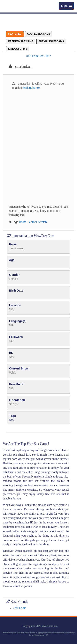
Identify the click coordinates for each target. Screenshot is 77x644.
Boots (23, 222)
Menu (67, 7)
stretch (42, 222)
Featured (15, 34)
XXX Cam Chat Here (39, 56)
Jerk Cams (20, 608)
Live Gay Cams (18, 49)
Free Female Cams (21, 41)
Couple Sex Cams (39, 34)
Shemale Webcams (51, 41)
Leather (32, 222)
